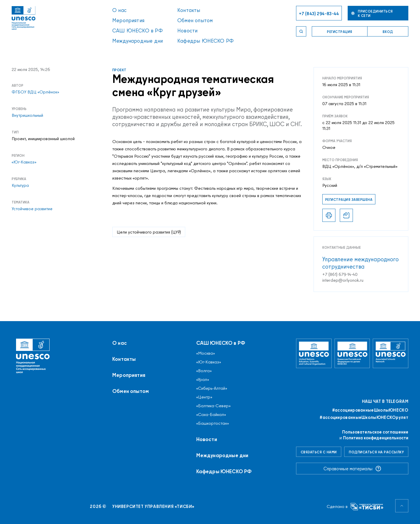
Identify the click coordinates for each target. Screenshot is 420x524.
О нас (119, 10)
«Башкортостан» (213, 423)
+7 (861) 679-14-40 (340, 274)
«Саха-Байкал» (211, 415)
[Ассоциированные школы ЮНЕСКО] (391, 353)
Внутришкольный (27, 115)
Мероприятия (128, 20)
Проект (119, 70)
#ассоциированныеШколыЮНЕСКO (370, 410)
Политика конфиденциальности (376, 438)
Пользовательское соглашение (375, 432)
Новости (187, 31)
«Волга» (204, 371)
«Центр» (204, 397)
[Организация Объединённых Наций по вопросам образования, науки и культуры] (314, 353)
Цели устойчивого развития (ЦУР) (149, 232)
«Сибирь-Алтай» (212, 388)
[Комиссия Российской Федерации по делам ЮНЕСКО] (352, 353)
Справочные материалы (352, 469)
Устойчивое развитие (32, 209)
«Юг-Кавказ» (24, 162)
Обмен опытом (195, 20)
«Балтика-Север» (213, 406)
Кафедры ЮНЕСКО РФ (205, 41)
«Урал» (203, 379)
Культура (20, 185)
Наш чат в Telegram (385, 401)
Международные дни (138, 41)
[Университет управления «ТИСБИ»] (367, 507)
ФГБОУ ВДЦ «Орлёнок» (35, 92)
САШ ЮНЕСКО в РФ (138, 31)
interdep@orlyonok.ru (343, 280)
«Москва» (206, 353)
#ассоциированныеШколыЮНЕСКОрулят (364, 417)
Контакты (189, 10)
